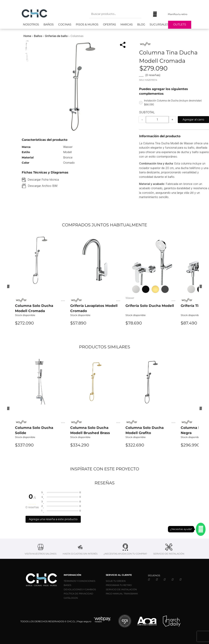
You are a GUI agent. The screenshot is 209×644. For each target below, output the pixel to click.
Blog (141, 24)
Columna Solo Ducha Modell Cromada (34, 308)
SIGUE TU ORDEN (116, 581)
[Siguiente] (201, 286)
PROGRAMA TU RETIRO (119, 585)
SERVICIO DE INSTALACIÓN (121, 589)
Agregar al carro (193, 119)
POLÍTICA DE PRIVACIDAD (78, 594)
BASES (67, 585)
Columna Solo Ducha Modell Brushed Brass (90, 430)
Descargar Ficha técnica (43, 180)
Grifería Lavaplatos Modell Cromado (94, 308)
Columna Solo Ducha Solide (34, 430)
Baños (49, 24)
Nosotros (31, 24)
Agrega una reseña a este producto (53, 519)
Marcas (127, 24)
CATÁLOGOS (71, 598)
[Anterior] (8, 286)
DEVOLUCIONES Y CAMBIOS (80, 589)
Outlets (180, 24)
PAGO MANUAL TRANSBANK (122, 594)
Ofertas (110, 24)
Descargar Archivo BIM (43, 186)
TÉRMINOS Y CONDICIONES (79, 581)
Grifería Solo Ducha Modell (150, 306)
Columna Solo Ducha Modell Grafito (145, 430)
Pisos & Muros (87, 24)
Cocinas (65, 24)
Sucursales (159, 24)
